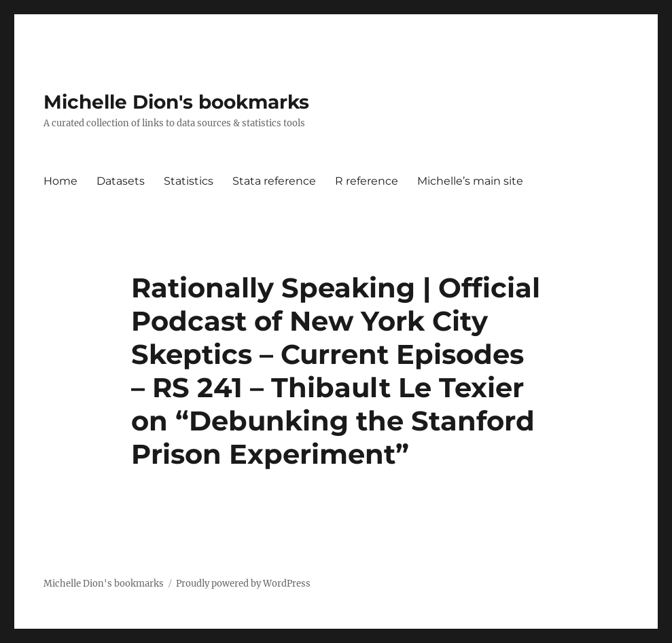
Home (60, 181)
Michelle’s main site (470, 181)
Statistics (189, 181)
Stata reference (274, 181)
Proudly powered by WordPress (243, 584)
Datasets (121, 181)
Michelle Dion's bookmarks (176, 102)
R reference (367, 181)
